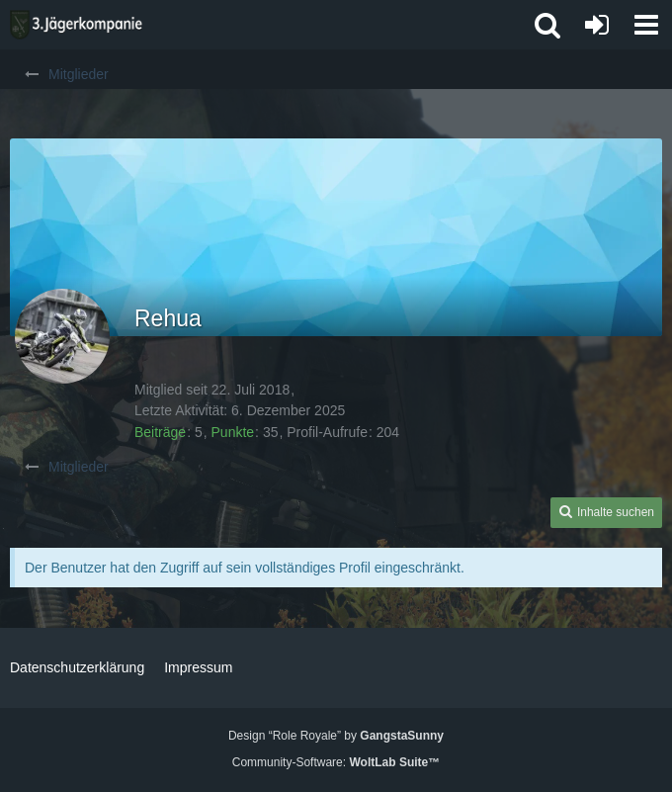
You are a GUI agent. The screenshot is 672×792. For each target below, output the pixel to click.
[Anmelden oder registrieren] (597, 25)
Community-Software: (336, 762)
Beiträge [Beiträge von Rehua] (160, 432)
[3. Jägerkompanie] (76, 25)
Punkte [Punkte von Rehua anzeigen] (233, 432)
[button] (646, 25)
